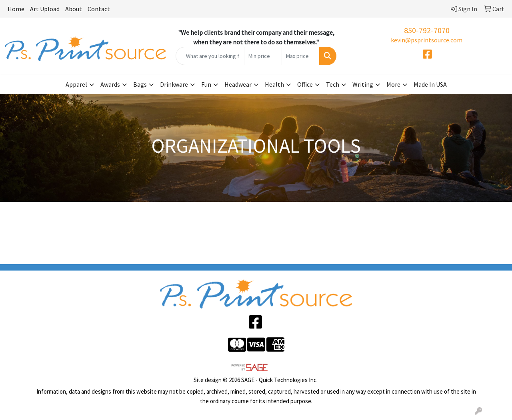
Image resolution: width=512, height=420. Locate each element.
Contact (99, 9)
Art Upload (45, 9)
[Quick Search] (210, 56)
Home (16, 9)
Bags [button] (140, 84)
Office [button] (305, 84)
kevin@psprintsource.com (427, 40)
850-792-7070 (427, 30)
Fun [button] (206, 84)
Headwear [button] (238, 84)
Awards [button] (110, 84)
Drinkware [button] (174, 84)
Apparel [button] (76, 84)
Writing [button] (363, 84)
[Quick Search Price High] (301, 56)
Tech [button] (333, 84)
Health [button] (274, 84)
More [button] (393, 84)
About (74, 9)
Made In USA (430, 84)
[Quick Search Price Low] (263, 56)
